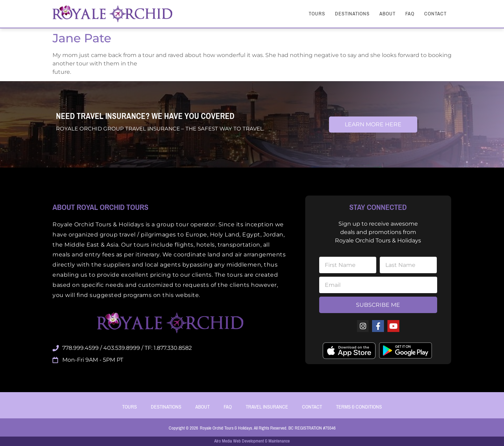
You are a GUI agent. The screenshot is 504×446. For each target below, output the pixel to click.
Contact (435, 14)
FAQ (410, 14)
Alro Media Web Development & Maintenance (252, 441)
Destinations (352, 14)
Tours (317, 14)
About (387, 14)
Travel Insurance (267, 407)
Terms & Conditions (359, 407)
